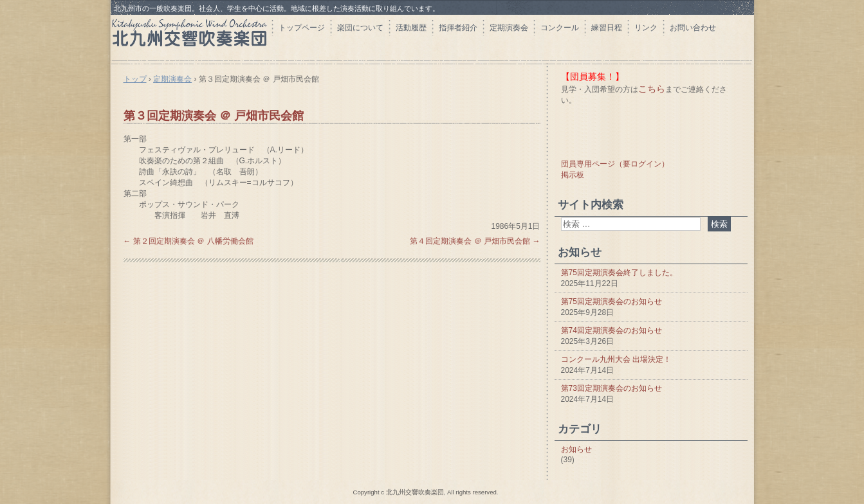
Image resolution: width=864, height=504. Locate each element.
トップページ (302, 28)
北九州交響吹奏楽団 (191, 37)
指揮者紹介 (458, 28)
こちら (652, 89)
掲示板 (573, 175)
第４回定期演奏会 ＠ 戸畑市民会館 (475, 241)
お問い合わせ (693, 28)
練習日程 (607, 28)
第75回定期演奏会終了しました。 (619, 273)
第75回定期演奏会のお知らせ (611, 301)
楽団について (360, 28)
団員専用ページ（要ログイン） (615, 164)
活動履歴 (411, 28)
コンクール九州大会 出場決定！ (616, 359)
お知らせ (576, 449)
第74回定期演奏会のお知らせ (611, 330)
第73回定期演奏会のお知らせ (611, 388)
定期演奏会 (509, 28)
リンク (646, 28)
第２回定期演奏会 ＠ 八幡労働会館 (188, 241)
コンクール (560, 28)
